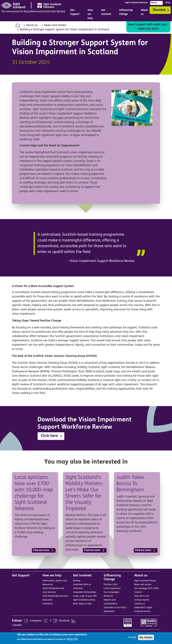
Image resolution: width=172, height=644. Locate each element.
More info (72, 639)
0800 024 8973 (148, 29)
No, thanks (146, 637)
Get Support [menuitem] (75, 12)
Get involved (82, 575)
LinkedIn (17, 625)
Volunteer (78, 588)
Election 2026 (111, 584)
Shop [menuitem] (168, 3)
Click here (49, 436)
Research (108, 596)
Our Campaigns (111, 592)
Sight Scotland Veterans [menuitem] (136, 3)
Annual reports (142, 600)
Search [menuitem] (154, 3)
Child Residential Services (55, 596)
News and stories (55, 25)
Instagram (36, 620)
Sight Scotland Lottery (84, 600)
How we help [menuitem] (91, 15)
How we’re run (142, 596)
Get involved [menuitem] (106, 13)
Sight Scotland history (145, 580)
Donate (159, 10)
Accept (132, 637)
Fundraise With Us (82, 584)
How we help (52, 575)
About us (32, 25)
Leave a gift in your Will (85, 596)
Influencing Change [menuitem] (126, 13)
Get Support (21, 575)
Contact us (140, 603)
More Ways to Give (82, 603)
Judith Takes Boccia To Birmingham (131, 484)
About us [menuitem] (145, 13)
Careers (138, 592)
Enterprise (48, 603)
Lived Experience (112, 588)
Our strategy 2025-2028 (146, 588)
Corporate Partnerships (85, 592)
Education (48, 600)
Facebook (64, 620)
